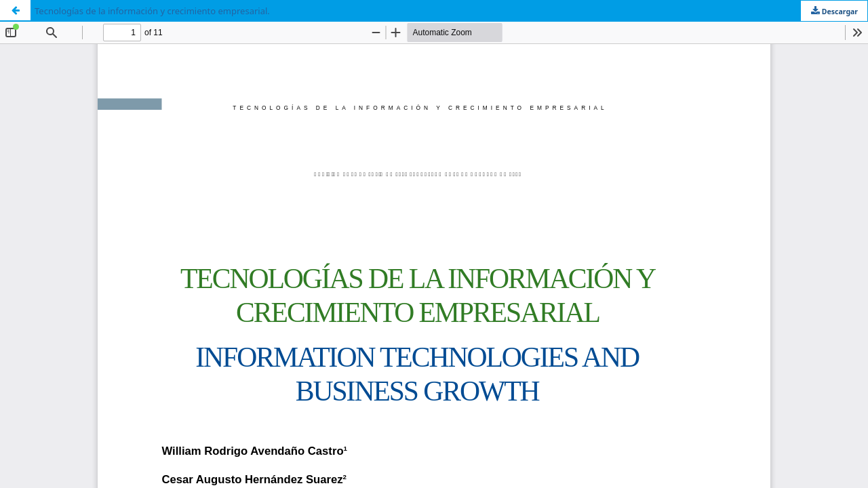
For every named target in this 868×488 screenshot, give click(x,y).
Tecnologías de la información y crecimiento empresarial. (152, 11)
